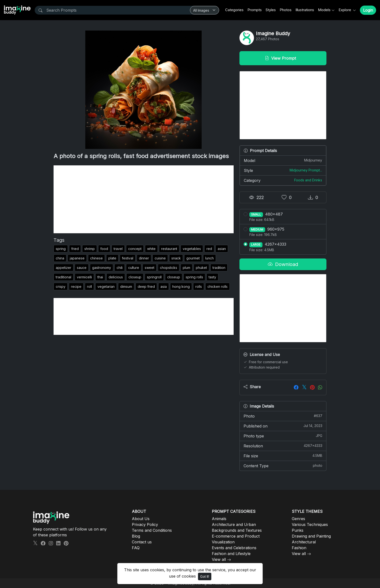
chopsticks (169, 268)
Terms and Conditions (152, 530)
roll (89, 286)
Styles (271, 10)
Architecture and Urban (234, 524)
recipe (76, 286)
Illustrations (305, 10)
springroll (154, 277)
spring (61, 249)
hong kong (181, 286)
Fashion (299, 548)
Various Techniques (310, 524)
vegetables (192, 249)
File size (283, 456)
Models (324, 10)
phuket (201, 268)
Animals (219, 519)
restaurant (169, 249)
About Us (141, 519)
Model (283, 160)
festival (128, 258)
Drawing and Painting (311, 536)
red (209, 249)
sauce (82, 268)
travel (118, 249)
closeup (135, 277)
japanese (77, 258)
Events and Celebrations (234, 548)
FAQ (136, 548)
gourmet (193, 258)
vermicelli (84, 277)
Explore (345, 10)
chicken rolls (218, 286)
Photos (286, 10)
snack (176, 258)
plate (112, 258)
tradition (219, 268)
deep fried (146, 286)
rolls (199, 286)
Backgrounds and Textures (237, 530)
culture (134, 268)
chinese (96, 258)
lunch (210, 258)
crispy (61, 286)
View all (219, 559)
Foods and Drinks (308, 180)
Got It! (205, 576)
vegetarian (106, 286)
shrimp (90, 249)
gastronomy (102, 268)
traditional (63, 277)
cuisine (160, 258)
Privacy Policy (145, 524)
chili (120, 268)
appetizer (63, 268)
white (151, 249)
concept (135, 249)
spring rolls (194, 277)
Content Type (283, 466)
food (104, 249)
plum (186, 268)
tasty (212, 277)
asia (164, 286)
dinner (144, 258)
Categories (234, 10)
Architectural (304, 542)
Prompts (255, 10)
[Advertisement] (144, 199)
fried (75, 249)
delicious (116, 277)
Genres (298, 519)
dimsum (126, 286)
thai (100, 277)
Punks (298, 530)
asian (222, 249)
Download (283, 264)
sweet (150, 268)
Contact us (142, 542)
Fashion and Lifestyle (231, 554)
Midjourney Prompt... (306, 170)
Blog (136, 536)
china (60, 258)
